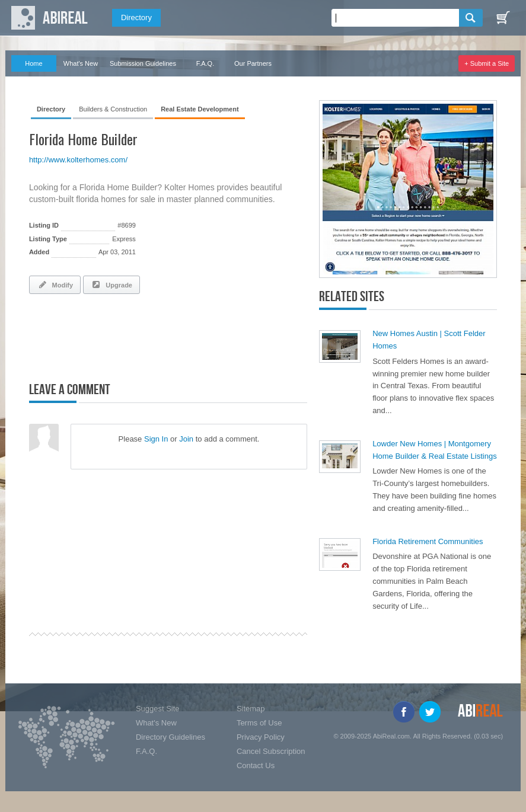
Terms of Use (259, 723)
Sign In (156, 439)
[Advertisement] (168, 335)
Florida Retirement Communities (428, 541)
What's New (81, 63)
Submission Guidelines (143, 63)
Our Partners (253, 63)
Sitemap (251, 709)
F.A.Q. (205, 63)
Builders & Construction (113, 109)
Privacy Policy (261, 737)
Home (34, 63)
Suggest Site (158, 709)
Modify (55, 284)
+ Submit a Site (487, 63)
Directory (136, 17)
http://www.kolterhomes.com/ (78, 160)
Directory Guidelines (170, 737)
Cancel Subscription (271, 751)
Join (186, 439)
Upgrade (111, 284)
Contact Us (256, 765)
